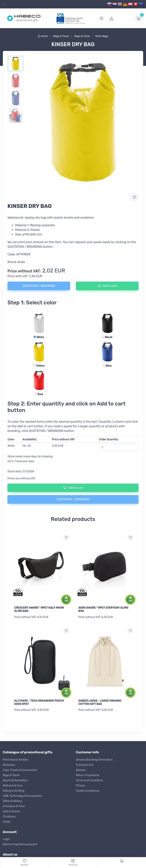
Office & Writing (12, 801)
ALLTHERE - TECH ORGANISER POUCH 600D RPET (39, 702)
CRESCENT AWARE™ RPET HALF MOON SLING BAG (39, 609)
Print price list (84, 765)
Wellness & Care (13, 786)
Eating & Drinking (14, 791)
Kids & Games (11, 811)
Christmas (9, 817)
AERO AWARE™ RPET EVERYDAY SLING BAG (103, 609)
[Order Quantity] (119, 447)
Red (39, 394)
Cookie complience (88, 791)
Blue (107, 366)
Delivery (81, 770)
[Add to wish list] (66, 538)
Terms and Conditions (89, 780)
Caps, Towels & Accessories (20, 770)
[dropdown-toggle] (139, 18)
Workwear (9, 765)
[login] (119, 18)
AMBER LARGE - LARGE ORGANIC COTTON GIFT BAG (100, 702)
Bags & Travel (11, 775)
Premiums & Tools (14, 806)
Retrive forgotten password (20, 844)
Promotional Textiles (15, 760)
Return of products (88, 775)
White (39, 337)
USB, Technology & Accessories (22, 796)
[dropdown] (4, 4)
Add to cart (107, 286)
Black (107, 337)
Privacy (80, 786)
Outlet (7, 822)
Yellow (39, 366)
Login (6, 839)
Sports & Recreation (15, 780)
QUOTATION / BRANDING (39, 286)
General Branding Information (94, 760)
